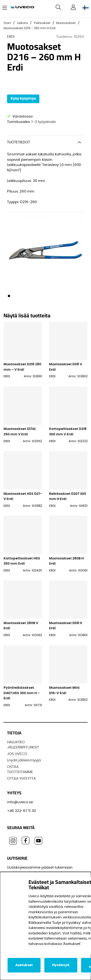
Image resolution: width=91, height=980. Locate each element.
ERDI (11, 37)
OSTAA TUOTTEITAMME (20, 770)
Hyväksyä (61, 965)
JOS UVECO (17, 754)
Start (7, 23)
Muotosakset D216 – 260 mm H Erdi (29, 28)
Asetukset (24, 965)
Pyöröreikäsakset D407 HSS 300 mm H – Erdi (22, 693)
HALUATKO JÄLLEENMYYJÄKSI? (23, 745)
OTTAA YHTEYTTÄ (21, 779)
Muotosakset (66, 23)
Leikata (23, 23)
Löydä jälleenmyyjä (24, 760)
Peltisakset (42, 23)
